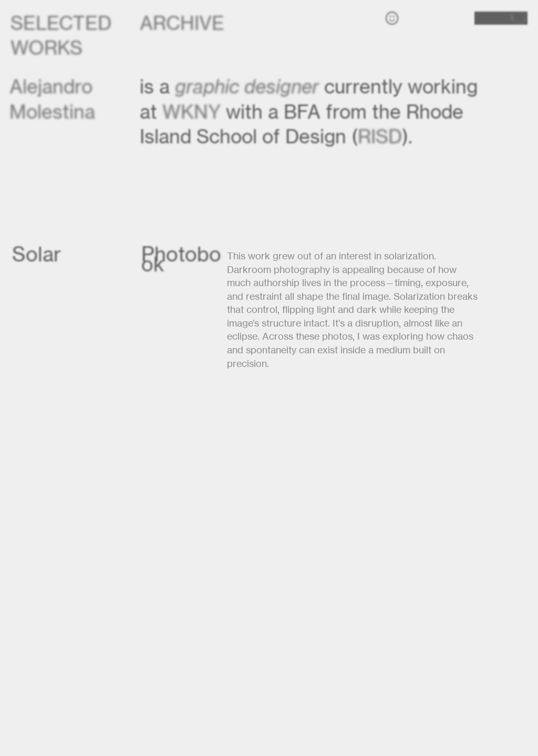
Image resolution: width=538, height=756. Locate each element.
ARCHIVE (182, 23)
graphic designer (247, 86)
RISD (380, 136)
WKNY (192, 112)
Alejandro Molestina (55, 99)
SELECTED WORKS (61, 35)
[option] (269, 577)
